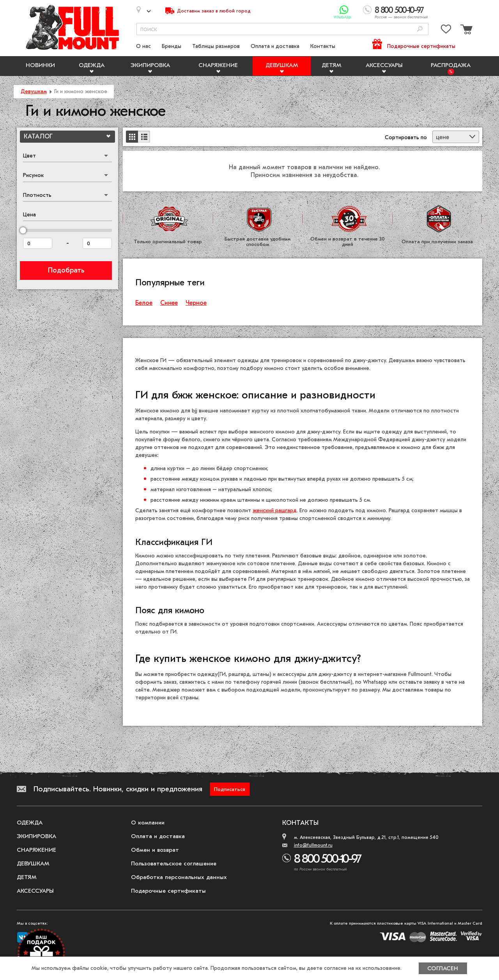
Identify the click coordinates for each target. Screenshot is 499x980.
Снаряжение (218, 65)
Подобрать (66, 270)
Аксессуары (384, 65)
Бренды (172, 46)
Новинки (40, 65)
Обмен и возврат (155, 850)
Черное (196, 303)
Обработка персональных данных (179, 877)
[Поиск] (420, 29)
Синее (169, 303)
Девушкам (282, 65)
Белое (144, 303)
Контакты (323, 46)
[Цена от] (38, 243)
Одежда (92, 65)
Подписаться (230, 789)
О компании (148, 823)
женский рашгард (275, 510)
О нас (143, 46)
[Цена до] (97, 243)
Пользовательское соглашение (174, 863)
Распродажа (451, 65)
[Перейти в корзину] (465, 31)
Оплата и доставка (275, 46)
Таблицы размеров (216, 46)
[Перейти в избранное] (446, 31)
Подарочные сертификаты (421, 46)
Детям (332, 65)
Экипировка (150, 65)
